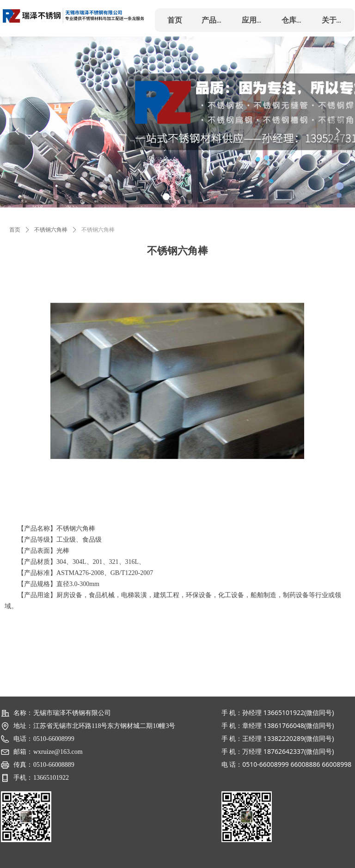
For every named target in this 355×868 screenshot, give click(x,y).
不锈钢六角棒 (51, 230)
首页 (15, 230)
